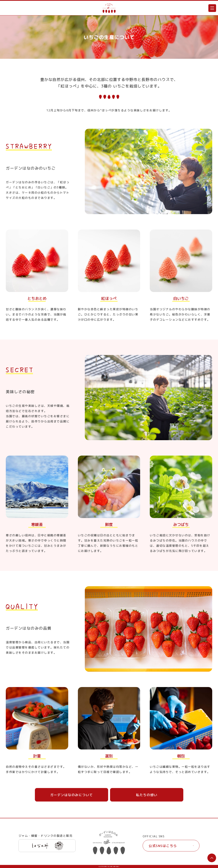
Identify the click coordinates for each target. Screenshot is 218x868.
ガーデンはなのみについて (72, 795)
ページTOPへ (212, 858)
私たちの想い (147, 795)
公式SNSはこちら (163, 846)
